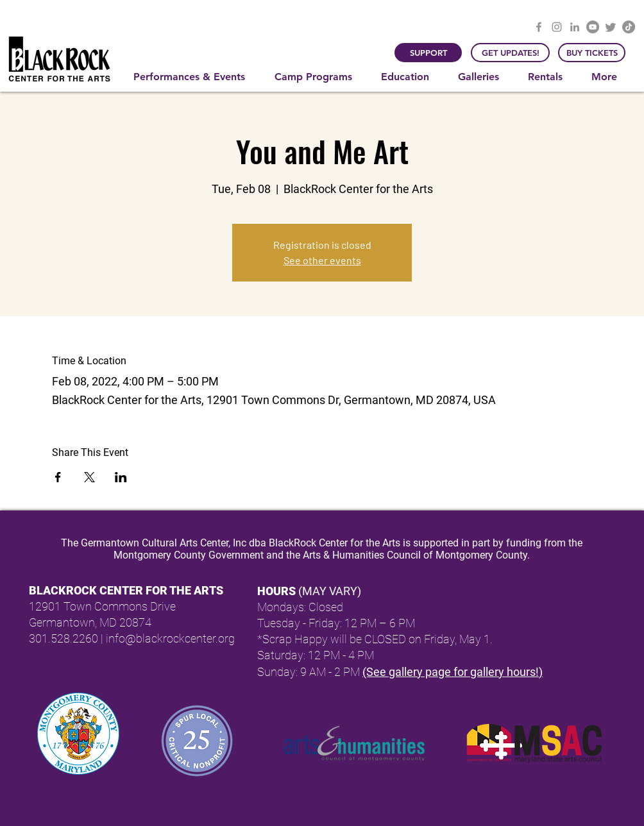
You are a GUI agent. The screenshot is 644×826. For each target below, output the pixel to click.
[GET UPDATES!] (510, 53)
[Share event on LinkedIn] (121, 477)
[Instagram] (557, 27)
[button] (194, 77)
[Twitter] (611, 27)
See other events (322, 260)
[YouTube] (593, 27)
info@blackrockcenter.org (170, 638)
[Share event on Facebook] (58, 477)
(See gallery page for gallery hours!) (453, 672)
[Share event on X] (89, 477)
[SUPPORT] (428, 53)
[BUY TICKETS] (592, 53)
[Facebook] (539, 27)
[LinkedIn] (575, 27)
